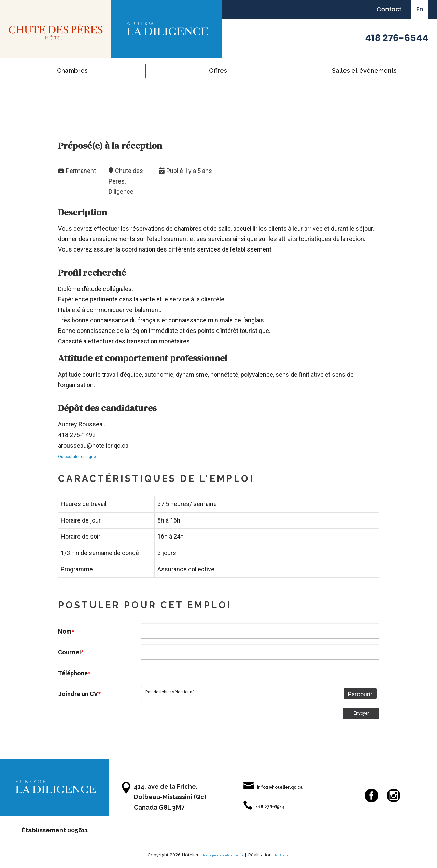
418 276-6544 (397, 38)
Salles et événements (364, 71)
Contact (389, 9)
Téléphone (74, 673)
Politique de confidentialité (220, 857)
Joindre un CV (79, 694)
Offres (218, 71)
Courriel (71, 652)
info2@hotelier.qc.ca (280, 789)
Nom (66, 631)
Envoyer (358, 715)
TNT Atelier (290, 857)
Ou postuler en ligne (85, 456)
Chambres (72, 71)
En (420, 9)
